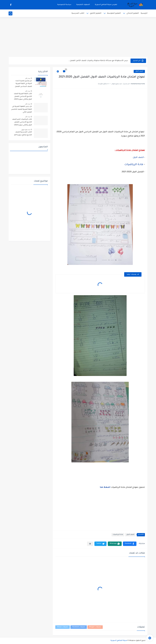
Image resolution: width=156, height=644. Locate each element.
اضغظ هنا (105, 487)
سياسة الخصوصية (64, 5)
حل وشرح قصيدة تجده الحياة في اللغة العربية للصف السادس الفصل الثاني (23, 84)
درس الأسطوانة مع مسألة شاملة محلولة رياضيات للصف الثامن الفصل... (98, 61)
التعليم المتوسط (114, 13)
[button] (130, 544)
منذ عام (28, 78)
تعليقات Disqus (63, 627)
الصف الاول (139, 71)
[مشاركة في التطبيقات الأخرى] (90, 544)
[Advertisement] (78, 37)
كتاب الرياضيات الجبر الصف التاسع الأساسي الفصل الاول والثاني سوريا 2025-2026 (22, 123)
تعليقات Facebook (79, 627)
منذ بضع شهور (26, 129)
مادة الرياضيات (134, 165)
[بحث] (10, 13)
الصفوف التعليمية (83, 5)
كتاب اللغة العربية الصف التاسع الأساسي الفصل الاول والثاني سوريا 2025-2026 (23, 97)
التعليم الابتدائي (133, 13)
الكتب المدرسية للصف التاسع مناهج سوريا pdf (23, 134)
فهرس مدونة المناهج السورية (106, 5)
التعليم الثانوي (96, 13)
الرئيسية (144, 13)
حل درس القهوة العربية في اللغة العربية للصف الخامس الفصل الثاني (22, 109)
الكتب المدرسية (78, 13)
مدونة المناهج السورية (119, 641)
